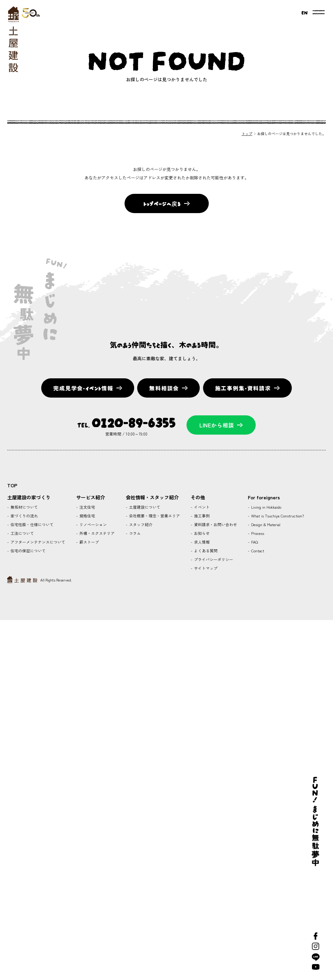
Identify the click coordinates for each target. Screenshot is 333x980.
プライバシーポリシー (213, 559)
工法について (22, 533)
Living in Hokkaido (266, 507)
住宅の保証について (28, 551)
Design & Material (265, 524)
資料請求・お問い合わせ (215, 524)
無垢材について (24, 507)
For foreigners (264, 497)
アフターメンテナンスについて (37, 542)
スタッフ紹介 (140, 524)
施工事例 (201, 516)
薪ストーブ (89, 542)
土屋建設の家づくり (29, 497)
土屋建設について (144, 507)
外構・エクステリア (96, 533)
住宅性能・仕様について (31, 524)
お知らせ (201, 533)
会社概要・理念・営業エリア (154, 516)
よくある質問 (205, 551)
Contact (257, 551)
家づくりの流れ (24, 516)
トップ (247, 133)
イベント (201, 507)
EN (305, 12)
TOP (12, 485)
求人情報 (201, 542)
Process (257, 533)
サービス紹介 (91, 497)
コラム (134, 533)
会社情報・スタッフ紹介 (152, 497)
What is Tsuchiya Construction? (277, 516)
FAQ (254, 542)
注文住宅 (87, 507)
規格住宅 (87, 516)
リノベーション (93, 524)
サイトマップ (205, 568)
